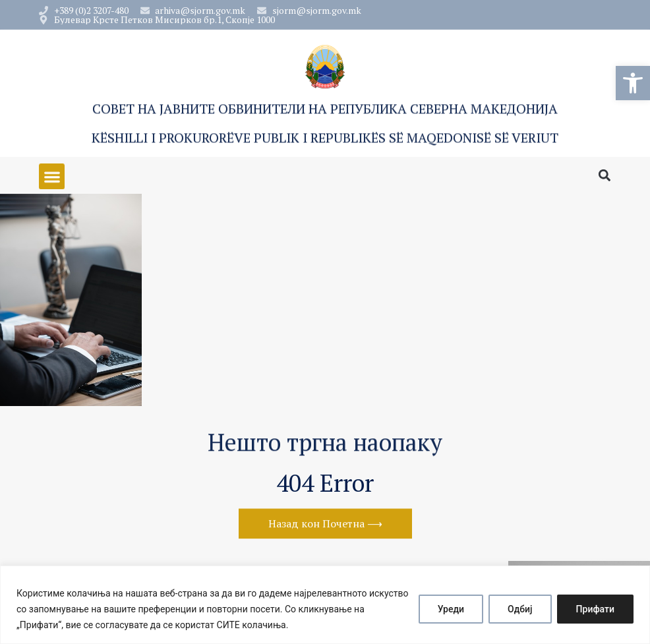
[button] (633, 83)
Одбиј (520, 609)
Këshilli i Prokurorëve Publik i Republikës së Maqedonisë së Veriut (325, 139)
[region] (325, 605)
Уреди (451, 609)
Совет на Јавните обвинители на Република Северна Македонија (325, 110)
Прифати (595, 609)
